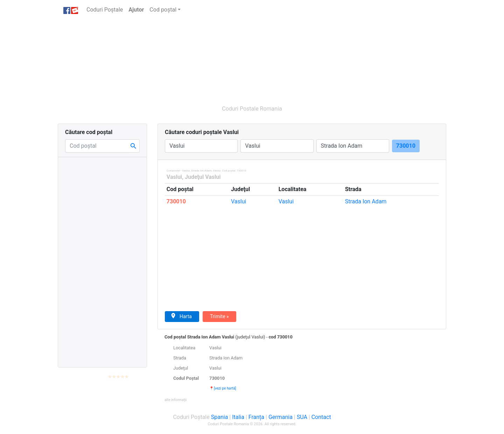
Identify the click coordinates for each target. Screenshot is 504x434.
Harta (181, 316)
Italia (238, 417)
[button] (176, 400)
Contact (321, 417)
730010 (176, 201)
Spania (220, 417)
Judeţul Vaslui (203, 177)
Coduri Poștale (106, 9)
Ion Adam (366, 201)
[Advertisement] (219, 59)
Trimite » (219, 316)
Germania (281, 417)
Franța (256, 417)
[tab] (302, 368)
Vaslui (174, 177)
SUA (302, 417)
